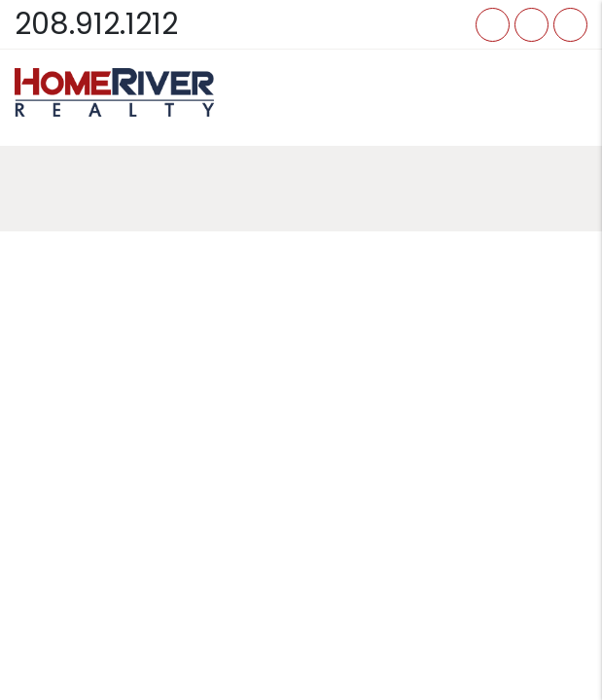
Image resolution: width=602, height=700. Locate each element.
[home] (114, 92)
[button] (493, 25)
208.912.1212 (96, 24)
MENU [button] (566, 97)
